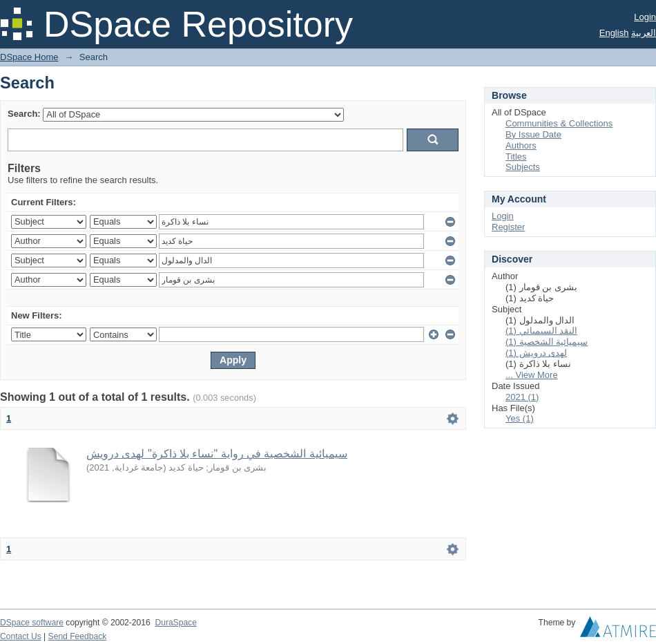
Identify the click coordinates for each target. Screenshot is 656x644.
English (614, 33)
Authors (521, 145)
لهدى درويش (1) (536, 353)
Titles (516, 157)
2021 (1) (522, 397)
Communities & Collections (559, 123)
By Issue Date (533, 134)
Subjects (523, 167)
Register (508, 227)
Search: (24, 114)
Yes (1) (520, 418)
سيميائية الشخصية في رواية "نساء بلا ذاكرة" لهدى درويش (217, 454)
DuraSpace (175, 623)
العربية (644, 33)
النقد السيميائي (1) (541, 331)
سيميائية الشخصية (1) (547, 342)
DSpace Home (29, 57)
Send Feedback (78, 636)
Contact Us (21, 636)
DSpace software (32, 623)
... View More (532, 375)
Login (645, 17)
